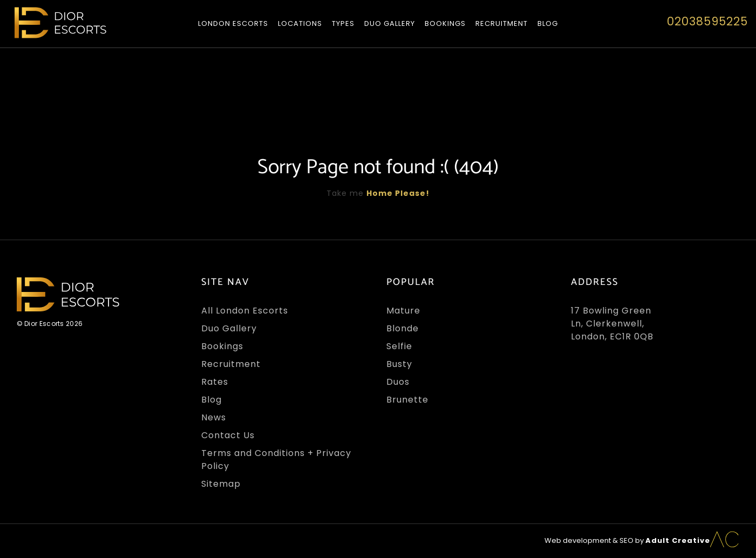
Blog (548, 23)
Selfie (399, 346)
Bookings (445, 23)
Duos (398, 382)
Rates (215, 382)
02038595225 (707, 21)
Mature (403, 311)
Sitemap (221, 484)
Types (343, 23)
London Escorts (233, 23)
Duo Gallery (390, 23)
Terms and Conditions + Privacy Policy (276, 460)
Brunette (407, 400)
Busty (399, 364)
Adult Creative (678, 540)
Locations (300, 23)
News (214, 417)
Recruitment (502, 23)
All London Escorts (245, 311)
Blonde (403, 328)
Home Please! (398, 193)
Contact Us (228, 435)
